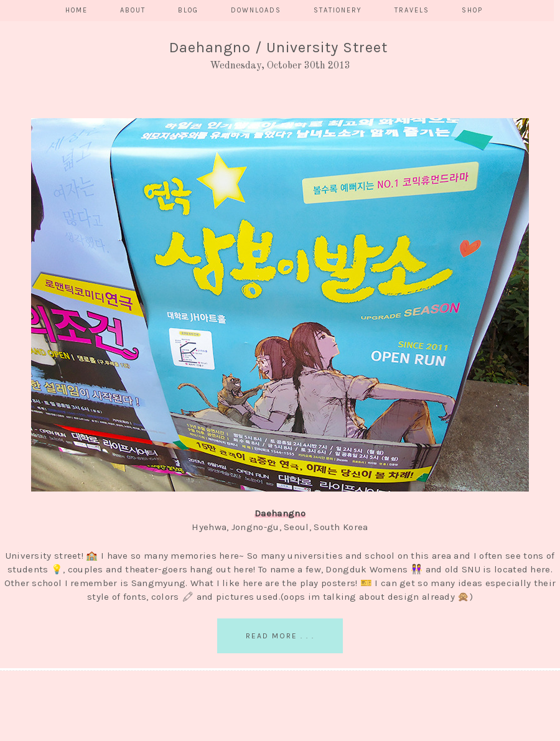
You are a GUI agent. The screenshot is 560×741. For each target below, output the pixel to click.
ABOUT (133, 10)
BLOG (188, 10)
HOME (77, 10)
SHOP (472, 10)
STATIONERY (338, 10)
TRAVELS (412, 10)
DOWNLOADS (256, 10)
